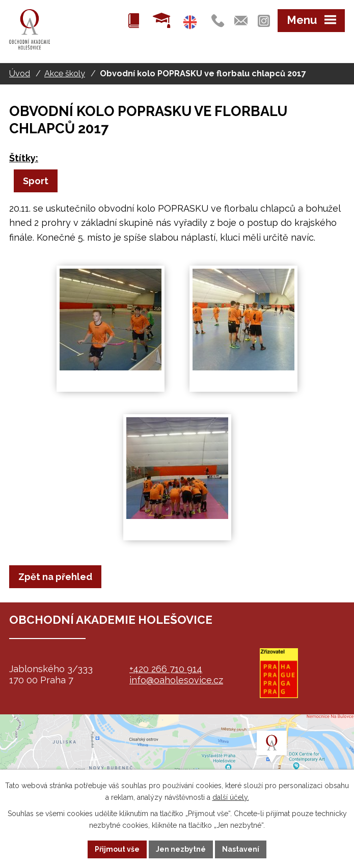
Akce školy (65, 74)
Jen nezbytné (181, 849)
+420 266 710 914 (166, 669)
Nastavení (241, 849)
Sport (36, 181)
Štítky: (24, 158)
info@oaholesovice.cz (176, 680)
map (177, 765)
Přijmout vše (117, 849)
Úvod (20, 74)
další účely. (231, 797)
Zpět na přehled (55, 577)
